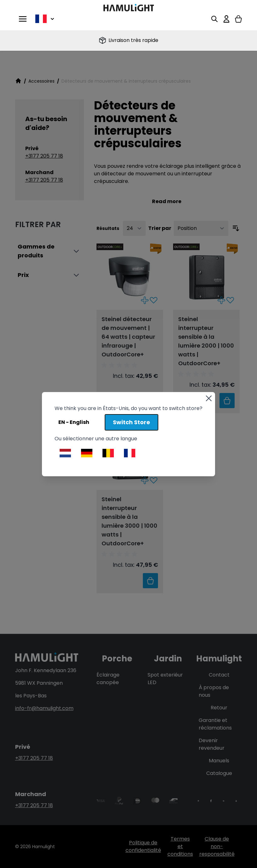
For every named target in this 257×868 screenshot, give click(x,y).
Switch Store (131, 422)
